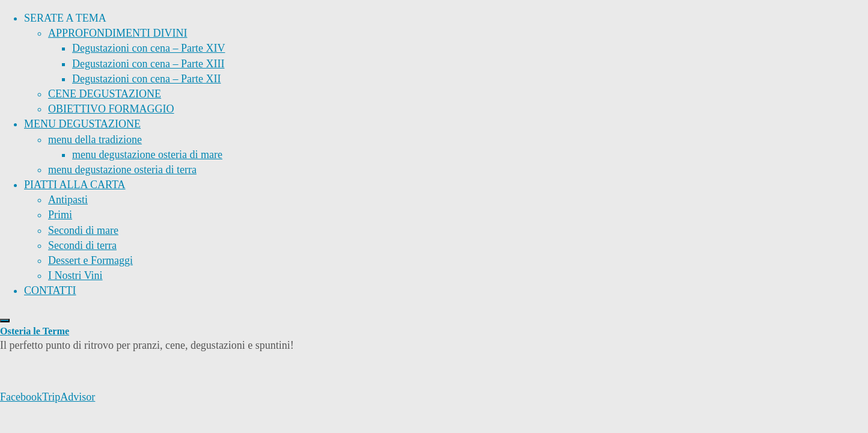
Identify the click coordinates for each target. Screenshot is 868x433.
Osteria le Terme (35, 331)
